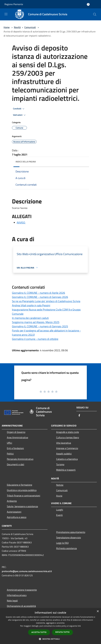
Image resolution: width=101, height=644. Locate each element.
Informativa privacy (17, 595)
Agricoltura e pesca (17, 517)
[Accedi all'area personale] (88, 4)
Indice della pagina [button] (26, 162)
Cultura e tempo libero (68, 437)
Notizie (60, 485)
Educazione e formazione (19, 485)
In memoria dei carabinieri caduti (30, 318)
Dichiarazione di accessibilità (21, 606)
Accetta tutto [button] (39, 632)
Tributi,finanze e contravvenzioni (24, 496)
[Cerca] (95, 14)
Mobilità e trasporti (66, 470)
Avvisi (59, 496)
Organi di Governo (16, 432)
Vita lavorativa (64, 443)
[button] (51, 639)
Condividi (19, 109)
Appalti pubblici (64, 454)
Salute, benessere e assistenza (22, 506)
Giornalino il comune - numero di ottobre (35, 339)
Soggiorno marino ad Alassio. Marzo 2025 (36, 322)
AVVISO (21, 223)
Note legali (12, 601)
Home (7, 27)
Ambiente (12, 501)
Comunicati (30, 27)
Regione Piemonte (14, 4)
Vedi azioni (20, 115)
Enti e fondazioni (15, 448)
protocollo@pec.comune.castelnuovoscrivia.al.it (27, 571)
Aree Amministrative (17, 437)
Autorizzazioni (14, 512)
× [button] (98, 611)
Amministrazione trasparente (22, 590)
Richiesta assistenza (66, 548)
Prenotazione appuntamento (71, 532)
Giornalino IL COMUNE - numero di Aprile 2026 (38, 293)
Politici (10, 454)
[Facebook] (79, 416)
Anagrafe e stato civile (68, 432)
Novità (17, 27)
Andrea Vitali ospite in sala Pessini (31, 305)
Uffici (9, 443)
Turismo (60, 464)
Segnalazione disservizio (69, 537)
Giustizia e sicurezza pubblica (22, 490)
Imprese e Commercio (67, 448)
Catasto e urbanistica (67, 459)
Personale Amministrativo (20, 459)
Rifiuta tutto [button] (63, 632)
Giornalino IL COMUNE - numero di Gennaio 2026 (40, 297)
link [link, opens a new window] (79, 626)
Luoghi (60, 510)
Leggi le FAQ (62, 543)
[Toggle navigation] (6, 14)
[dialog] (51, 626)
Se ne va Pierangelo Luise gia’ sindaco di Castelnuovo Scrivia (46, 301)
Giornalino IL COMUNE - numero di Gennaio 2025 (40, 326)
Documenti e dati (16, 464)
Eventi (59, 515)
